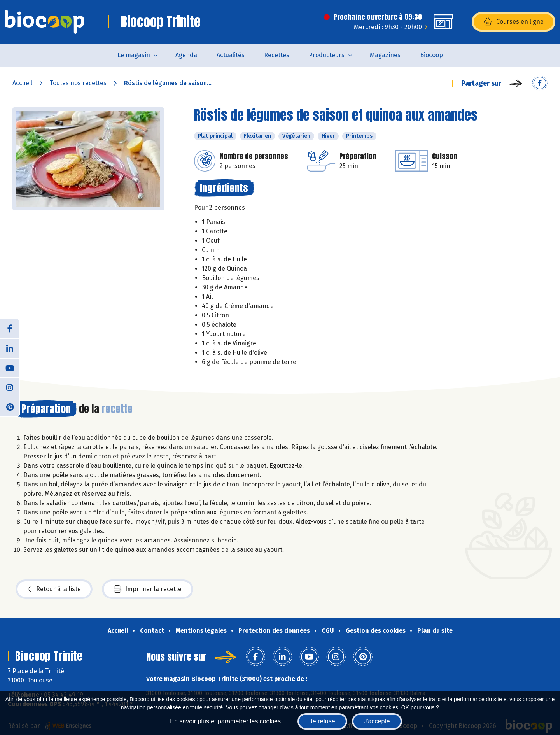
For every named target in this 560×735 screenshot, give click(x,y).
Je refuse (322, 721)
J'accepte (377, 721)
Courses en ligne (514, 22)
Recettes (277, 55)
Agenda (186, 55)
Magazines (385, 55)
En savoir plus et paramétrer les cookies (225, 721)
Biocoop (431, 55)
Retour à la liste (54, 589)
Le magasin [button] (134, 55)
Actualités (231, 55)
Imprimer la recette (148, 589)
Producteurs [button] (327, 55)
